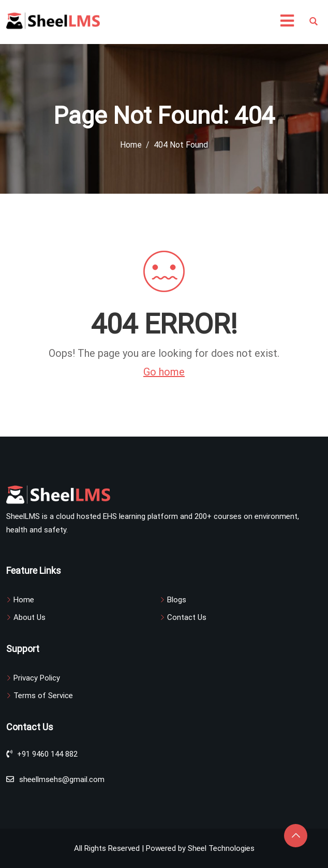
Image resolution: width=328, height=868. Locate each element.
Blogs (177, 600)
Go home (164, 372)
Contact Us (187, 617)
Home (24, 600)
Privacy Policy (37, 678)
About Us (29, 617)
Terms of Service (43, 696)
